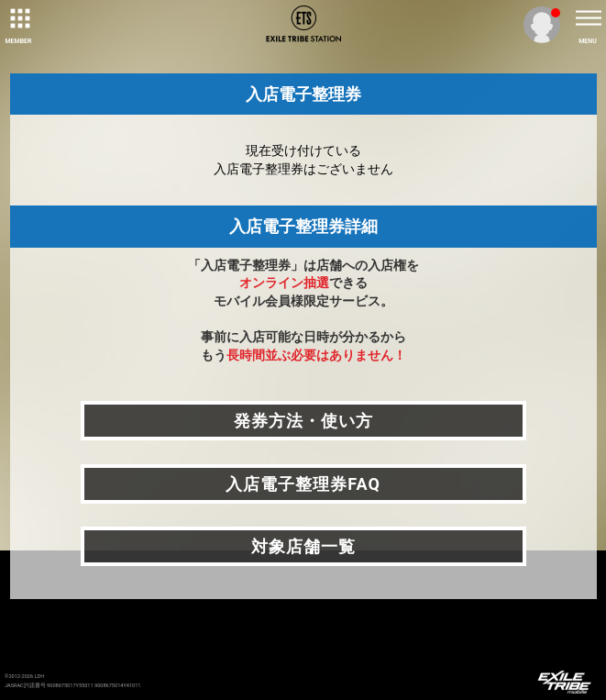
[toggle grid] (18, 18)
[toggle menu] (588, 18)
